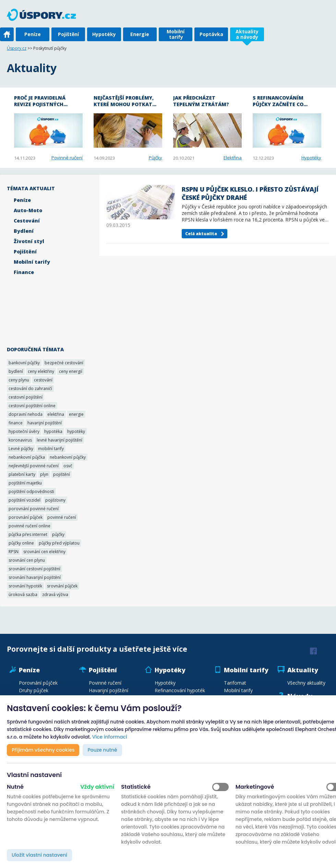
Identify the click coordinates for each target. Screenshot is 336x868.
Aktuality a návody (247, 34)
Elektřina (233, 158)
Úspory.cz (17, 48)
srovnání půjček (62, 586)
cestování (43, 380)
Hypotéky (104, 34)
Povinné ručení (67, 158)
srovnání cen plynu (27, 560)
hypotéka (53, 431)
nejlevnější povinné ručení (34, 466)
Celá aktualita (201, 234)
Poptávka (211, 34)
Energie (140, 34)
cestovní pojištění (26, 397)
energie (76, 414)
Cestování (27, 221)
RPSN (14, 552)
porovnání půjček (26, 517)
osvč (68, 466)
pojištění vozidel (25, 500)
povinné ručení (62, 517)
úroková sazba (23, 595)
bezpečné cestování (64, 363)
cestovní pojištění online (32, 406)
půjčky (58, 534)
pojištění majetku (25, 483)
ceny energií (71, 371)
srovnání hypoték (25, 586)
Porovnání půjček (38, 683)
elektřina (56, 414)
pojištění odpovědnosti (31, 492)
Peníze (33, 34)
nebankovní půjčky (68, 457)
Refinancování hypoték (180, 690)
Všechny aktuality (306, 683)
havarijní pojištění (45, 423)
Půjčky (155, 158)
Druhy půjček (34, 690)
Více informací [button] (110, 737)
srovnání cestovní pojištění (34, 569)
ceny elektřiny (41, 371)
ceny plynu (19, 380)
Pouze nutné (102, 750)
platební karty (22, 474)
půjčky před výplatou (59, 543)
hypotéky (76, 431)
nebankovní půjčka (27, 457)
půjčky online (21, 543)
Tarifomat (235, 683)
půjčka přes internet (28, 534)
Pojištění (68, 34)
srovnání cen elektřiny (44, 552)
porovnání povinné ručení (34, 509)
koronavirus (20, 440)
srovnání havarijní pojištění (35, 577)
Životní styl (29, 241)
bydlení (16, 371)
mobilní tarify (51, 449)
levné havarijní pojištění (59, 440)
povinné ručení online (29, 526)
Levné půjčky (21, 449)
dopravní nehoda (26, 414)
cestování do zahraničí (30, 389)
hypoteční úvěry (24, 431)
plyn (44, 474)
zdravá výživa (55, 595)
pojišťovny (55, 500)
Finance (24, 272)
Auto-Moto (28, 210)
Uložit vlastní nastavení (39, 855)
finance (16, 423)
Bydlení (24, 231)
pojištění (62, 474)
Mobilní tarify (176, 34)
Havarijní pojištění (109, 690)
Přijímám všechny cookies (43, 750)
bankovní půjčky (24, 363)
